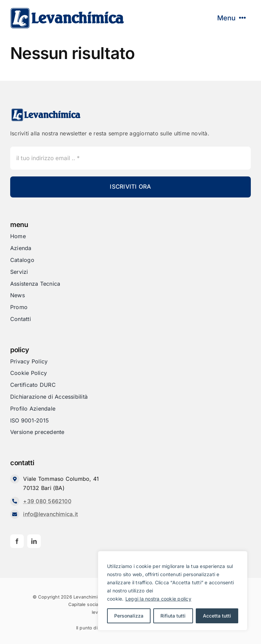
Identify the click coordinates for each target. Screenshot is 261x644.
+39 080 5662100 (47, 501)
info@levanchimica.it (50, 514)
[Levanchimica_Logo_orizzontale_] (67, 10)
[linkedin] (34, 541)
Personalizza (129, 616)
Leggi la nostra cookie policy (158, 599)
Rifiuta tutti (173, 616)
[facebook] (17, 541)
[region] (173, 591)
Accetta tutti (217, 616)
